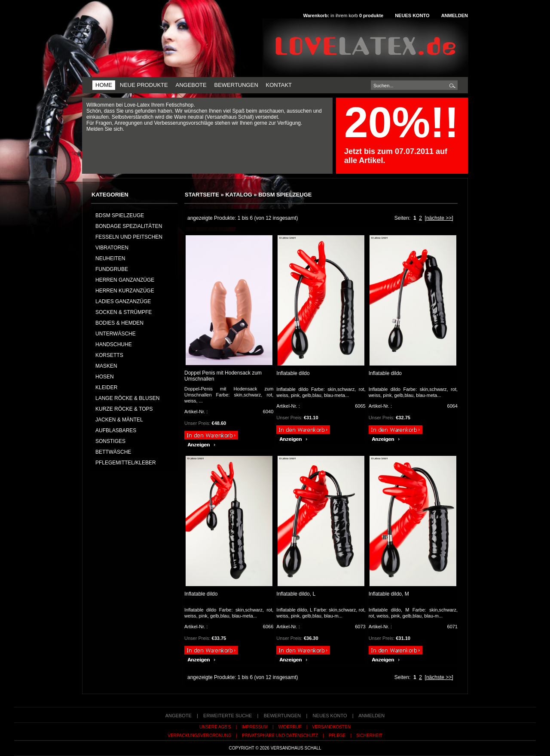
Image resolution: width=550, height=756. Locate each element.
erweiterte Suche (228, 716)
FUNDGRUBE (112, 269)
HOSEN (105, 377)
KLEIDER (106, 387)
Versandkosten (332, 727)
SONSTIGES (110, 441)
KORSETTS (109, 355)
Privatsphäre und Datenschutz (280, 736)
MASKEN (106, 366)
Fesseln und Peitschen (129, 237)
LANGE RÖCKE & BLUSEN (127, 398)
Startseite (202, 195)
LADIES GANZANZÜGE (123, 301)
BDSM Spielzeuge (285, 195)
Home (104, 85)
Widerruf (290, 727)
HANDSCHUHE (114, 344)
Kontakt (279, 85)
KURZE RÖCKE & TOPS (124, 409)
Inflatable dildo (293, 373)
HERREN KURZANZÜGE (125, 291)
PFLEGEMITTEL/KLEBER (126, 463)
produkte (371, 15)
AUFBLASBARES (116, 430)
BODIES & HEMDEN (119, 323)
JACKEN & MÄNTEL (119, 420)
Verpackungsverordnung (199, 736)
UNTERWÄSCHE (116, 334)
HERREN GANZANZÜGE (125, 280)
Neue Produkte (144, 85)
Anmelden (455, 15)
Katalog (238, 195)
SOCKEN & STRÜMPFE (124, 312)
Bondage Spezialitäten (129, 226)
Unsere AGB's (215, 727)
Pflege (337, 736)
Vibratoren (112, 248)
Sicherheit (369, 736)
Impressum (255, 727)
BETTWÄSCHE (113, 452)
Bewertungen (236, 85)
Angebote (191, 85)
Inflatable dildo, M (389, 594)
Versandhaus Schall (296, 748)
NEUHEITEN (110, 258)
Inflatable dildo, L (296, 594)
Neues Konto (412, 15)
